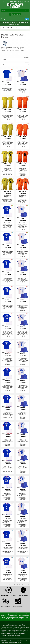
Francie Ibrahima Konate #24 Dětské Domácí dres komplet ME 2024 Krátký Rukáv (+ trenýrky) (8, 577)
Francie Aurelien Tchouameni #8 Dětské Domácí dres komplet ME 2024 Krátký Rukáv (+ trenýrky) (7, 361)
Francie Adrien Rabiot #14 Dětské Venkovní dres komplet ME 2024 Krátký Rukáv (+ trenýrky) (23, 334)
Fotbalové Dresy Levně (7, 634)
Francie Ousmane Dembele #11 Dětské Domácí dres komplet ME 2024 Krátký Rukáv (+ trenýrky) (8, 307)
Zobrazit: (27, 62)
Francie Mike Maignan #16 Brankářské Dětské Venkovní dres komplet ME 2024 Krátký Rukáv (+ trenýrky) (22, 172)
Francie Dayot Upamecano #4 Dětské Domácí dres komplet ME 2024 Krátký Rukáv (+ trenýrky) (7, 442)
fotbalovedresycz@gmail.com (18, 2)
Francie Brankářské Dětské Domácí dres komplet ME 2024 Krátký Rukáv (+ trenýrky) (7, 116)
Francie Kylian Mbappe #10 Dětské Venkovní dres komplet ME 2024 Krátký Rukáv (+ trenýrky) (23, 226)
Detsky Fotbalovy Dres (7, 47)
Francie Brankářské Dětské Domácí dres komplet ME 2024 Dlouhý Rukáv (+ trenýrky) (7, 144)
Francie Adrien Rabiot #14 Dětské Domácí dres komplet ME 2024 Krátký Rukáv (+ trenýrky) (7, 334)
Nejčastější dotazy (13, 616)
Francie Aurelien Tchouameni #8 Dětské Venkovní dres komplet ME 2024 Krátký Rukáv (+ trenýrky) (22, 361)
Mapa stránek (16, 619)
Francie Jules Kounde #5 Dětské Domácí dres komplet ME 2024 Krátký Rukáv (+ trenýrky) (7, 550)
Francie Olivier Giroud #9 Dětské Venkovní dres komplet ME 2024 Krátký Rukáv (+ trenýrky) (22, 279)
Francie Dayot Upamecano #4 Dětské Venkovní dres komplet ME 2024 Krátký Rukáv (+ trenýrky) (22, 442)
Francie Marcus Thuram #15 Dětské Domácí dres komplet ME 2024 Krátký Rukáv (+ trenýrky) (8, 469)
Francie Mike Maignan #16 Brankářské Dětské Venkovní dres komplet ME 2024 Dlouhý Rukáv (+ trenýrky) (22, 199)
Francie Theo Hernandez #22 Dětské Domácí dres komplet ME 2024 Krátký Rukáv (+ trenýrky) (7, 497)
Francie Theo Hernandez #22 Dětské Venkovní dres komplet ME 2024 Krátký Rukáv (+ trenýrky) (22, 497)
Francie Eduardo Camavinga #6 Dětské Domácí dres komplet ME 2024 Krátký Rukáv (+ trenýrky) (7, 524)
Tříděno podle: (26, 57)
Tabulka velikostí (18, 614)
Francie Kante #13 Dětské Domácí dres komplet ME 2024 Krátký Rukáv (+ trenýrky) (7, 388)
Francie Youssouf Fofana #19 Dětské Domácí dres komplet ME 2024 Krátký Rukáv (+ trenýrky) (8, 415)
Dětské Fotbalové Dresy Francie (15, 28)
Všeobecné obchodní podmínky (15, 617)
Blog (22, 619)
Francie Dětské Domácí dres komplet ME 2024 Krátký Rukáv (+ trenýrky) (8, 89)
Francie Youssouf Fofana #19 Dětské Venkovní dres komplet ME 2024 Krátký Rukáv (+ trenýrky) (22, 415)
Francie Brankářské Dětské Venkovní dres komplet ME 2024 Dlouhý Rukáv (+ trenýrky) (22, 144)
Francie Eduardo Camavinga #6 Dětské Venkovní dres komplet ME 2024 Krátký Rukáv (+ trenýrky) (22, 524)
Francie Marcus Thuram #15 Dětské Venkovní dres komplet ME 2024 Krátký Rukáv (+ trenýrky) (23, 469)
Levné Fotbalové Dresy (15, 642)
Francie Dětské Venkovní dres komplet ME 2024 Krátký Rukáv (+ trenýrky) (23, 89)
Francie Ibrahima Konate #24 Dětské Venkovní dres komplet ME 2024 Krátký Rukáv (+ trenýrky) (23, 578)
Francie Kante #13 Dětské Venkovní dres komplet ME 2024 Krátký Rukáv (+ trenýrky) (22, 388)
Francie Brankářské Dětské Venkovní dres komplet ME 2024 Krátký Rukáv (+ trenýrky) (22, 116)
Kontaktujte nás (8, 614)
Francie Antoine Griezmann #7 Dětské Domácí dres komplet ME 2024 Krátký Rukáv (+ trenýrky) (7, 252)
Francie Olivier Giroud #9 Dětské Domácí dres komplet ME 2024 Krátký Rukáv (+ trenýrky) (8, 279)
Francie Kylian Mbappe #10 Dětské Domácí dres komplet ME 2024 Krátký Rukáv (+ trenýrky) (8, 225)
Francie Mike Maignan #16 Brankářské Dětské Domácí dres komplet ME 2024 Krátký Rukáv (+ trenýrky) (8, 171)
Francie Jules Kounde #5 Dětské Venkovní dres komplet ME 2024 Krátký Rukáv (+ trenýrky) (23, 550)
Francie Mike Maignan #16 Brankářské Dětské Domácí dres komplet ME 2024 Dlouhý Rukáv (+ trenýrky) (8, 199)
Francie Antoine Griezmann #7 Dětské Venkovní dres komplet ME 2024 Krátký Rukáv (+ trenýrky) (23, 253)
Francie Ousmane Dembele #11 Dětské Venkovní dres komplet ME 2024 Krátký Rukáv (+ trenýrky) (23, 307)
